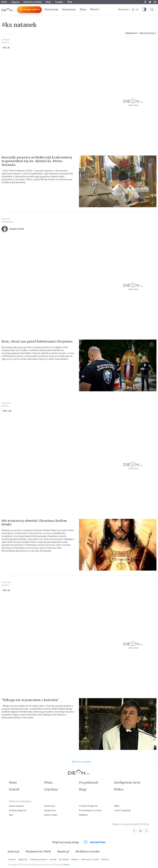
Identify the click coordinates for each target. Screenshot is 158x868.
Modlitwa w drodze (33, 2)
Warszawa (123, 9)
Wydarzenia (52, 9)
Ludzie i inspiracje (123, 810)
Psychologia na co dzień (90, 810)
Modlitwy (83, 815)
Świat (13, 782)
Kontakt (53, 859)
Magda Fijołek (17, 229)
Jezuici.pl (14, 852)
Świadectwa (50, 810)
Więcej (94, 9)
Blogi (48, 2)
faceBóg (59, 2)
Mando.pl (63, 852)
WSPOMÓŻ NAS (95, 842)
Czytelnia (51, 789)
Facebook (145, 2)
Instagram (155, 2)
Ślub (11, 815)
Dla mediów (64, 859)
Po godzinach (89, 782)
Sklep (70, 2)
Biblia (4, 2)
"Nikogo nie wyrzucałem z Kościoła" (30, 700)
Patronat (105, 859)
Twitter (150, 2)
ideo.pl (67, 865)
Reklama (75, 859)
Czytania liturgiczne (88, 806)
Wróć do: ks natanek (81, 762)
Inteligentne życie (127, 782)
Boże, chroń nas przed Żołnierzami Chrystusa (37, 341)
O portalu (12, 859)
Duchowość (50, 806)
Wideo (119, 789)
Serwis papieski (16, 806)
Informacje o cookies (90, 859)
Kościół (5, 43)
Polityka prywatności (39, 859)
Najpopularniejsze (148, 33)
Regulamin (23, 859)
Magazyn (15, 2)
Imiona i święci (51, 815)
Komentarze (69, 9)
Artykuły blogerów (18, 810)
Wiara (83, 9)
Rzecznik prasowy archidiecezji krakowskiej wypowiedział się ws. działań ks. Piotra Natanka (37, 161)
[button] (144, 10)
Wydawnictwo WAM (38, 852)
